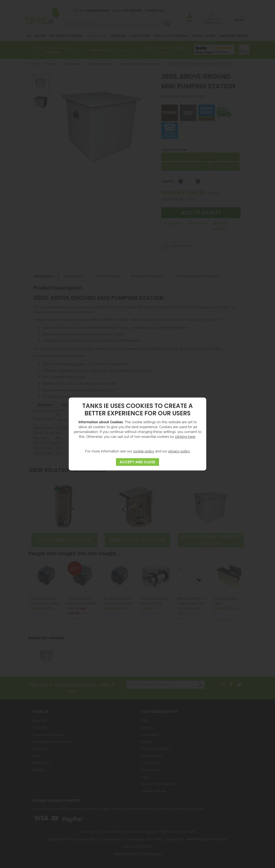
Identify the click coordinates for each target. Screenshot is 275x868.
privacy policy (179, 451)
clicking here (185, 436)
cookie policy (144, 451)
